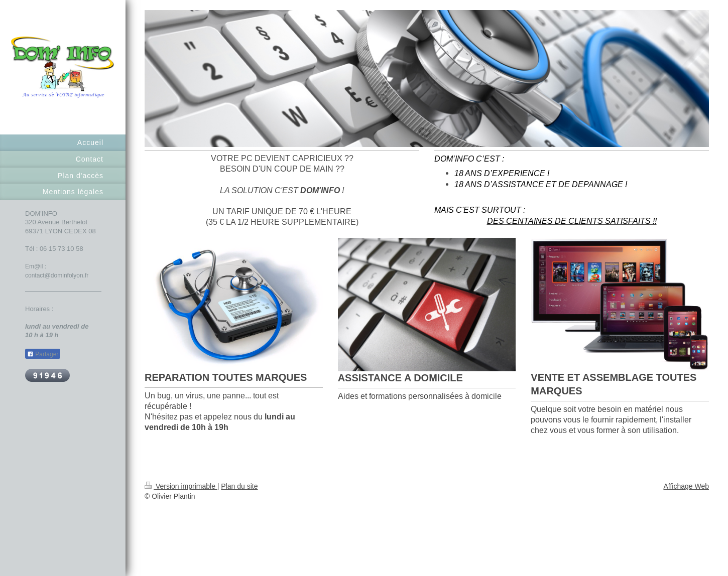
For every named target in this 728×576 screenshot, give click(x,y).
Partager (43, 354)
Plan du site (239, 486)
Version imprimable (181, 486)
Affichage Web (686, 486)
